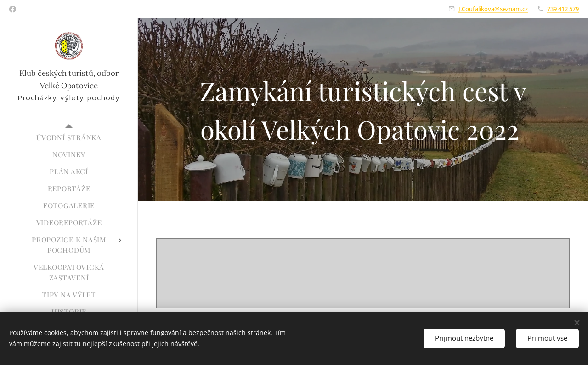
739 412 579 (563, 9)
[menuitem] (69, 138)
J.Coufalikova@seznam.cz (493, 9)
